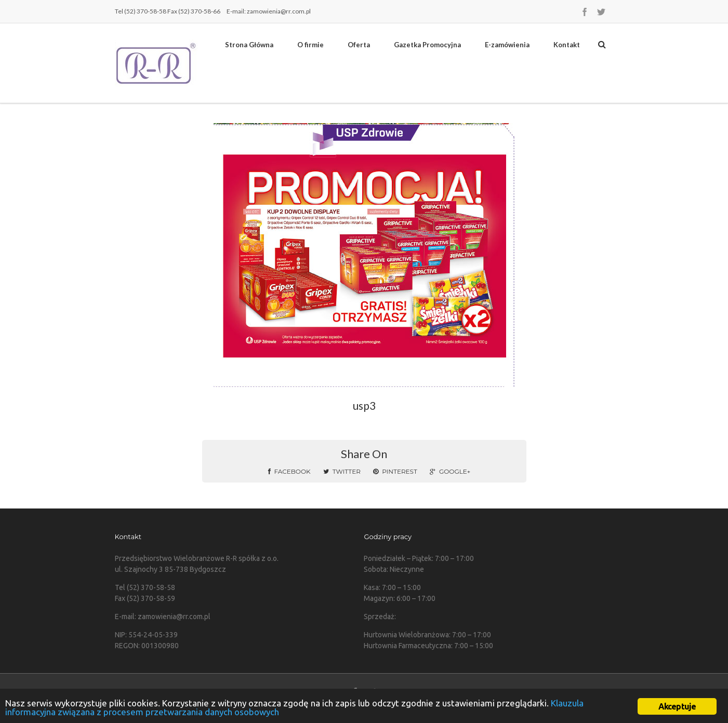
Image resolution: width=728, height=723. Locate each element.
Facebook (289, 471)
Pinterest (395, 471)
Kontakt (567, 45)
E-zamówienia (507, 45)
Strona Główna (249, 45)
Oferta (359, 45)
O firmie (310, 45)
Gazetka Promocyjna (427, 45)
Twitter (342, 471)
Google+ (450, 471)
